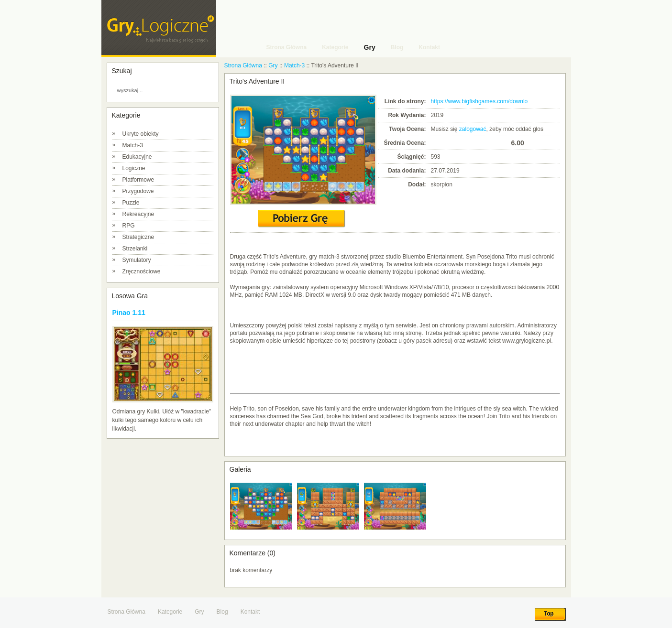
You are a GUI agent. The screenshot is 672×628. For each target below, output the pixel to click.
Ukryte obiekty (141, 134)
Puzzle (131, 203)
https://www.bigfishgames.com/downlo (479, 101)
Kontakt (250, 612)
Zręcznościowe (142, 271)
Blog (222, 612)
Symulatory (137, 260)
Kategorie (170, 612)
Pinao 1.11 (129, 313)
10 (504, 143)
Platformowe (138, 180)
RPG (129, 226)
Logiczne (134, 168)
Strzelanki (135, 249)
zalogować (473, 129)
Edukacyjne (137, 157)
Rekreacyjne (138, 214)
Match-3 (133, 145)
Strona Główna (243, 65)
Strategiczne (138, 237)
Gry (273, 65)
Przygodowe (138, 191)
